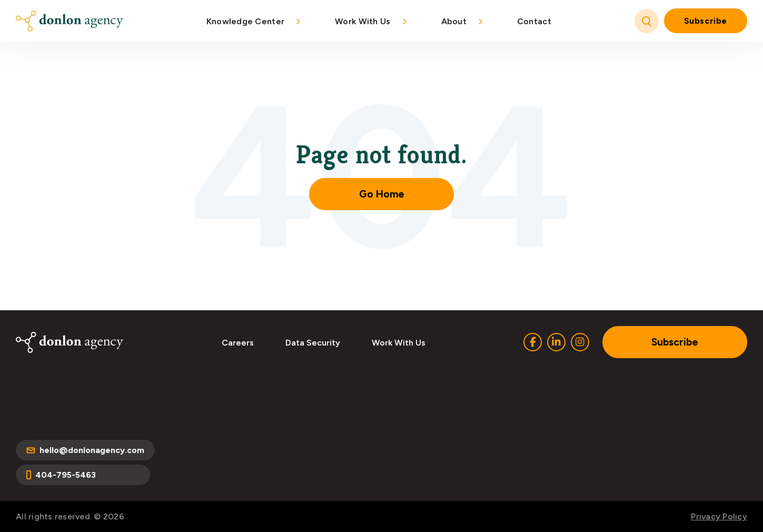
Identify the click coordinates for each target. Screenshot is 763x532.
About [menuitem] (454, 21)
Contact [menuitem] (534, 21)
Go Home (382, 194)
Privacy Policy (719, 516)
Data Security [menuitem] (313, 343)
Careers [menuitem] (238, 343)
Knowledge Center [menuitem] (245, 21)
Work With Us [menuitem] (363, 21)
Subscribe (706, 21)
